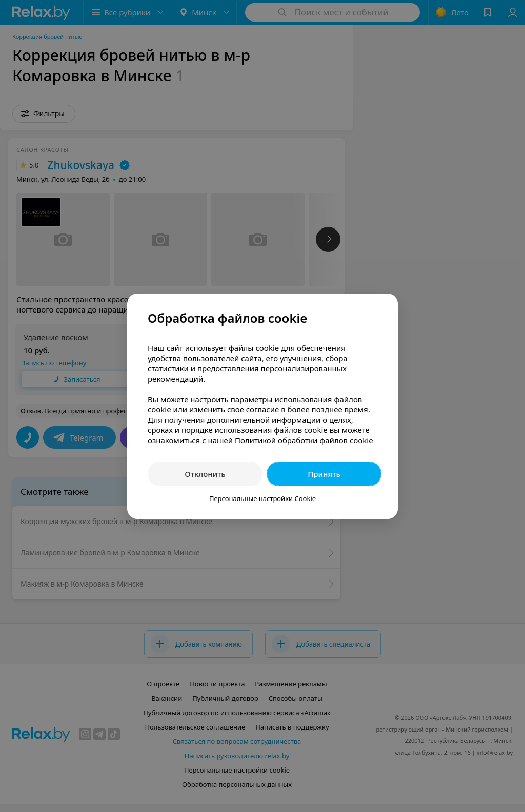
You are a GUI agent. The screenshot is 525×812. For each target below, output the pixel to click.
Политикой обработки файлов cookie (304, 440)
